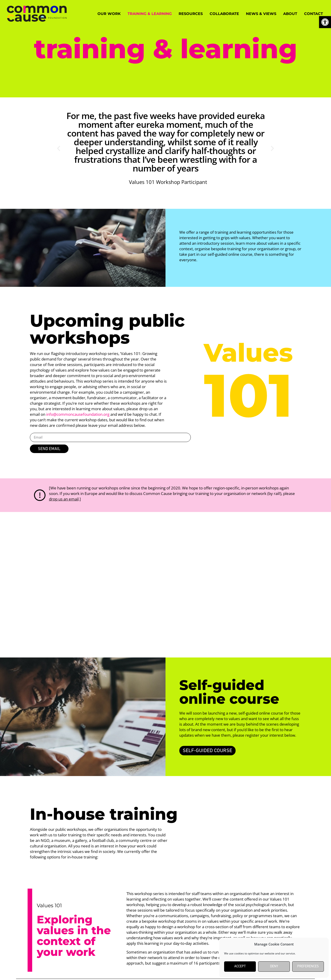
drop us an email (64, 499)
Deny (274, 967)
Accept (240, 967)
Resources (191, 14)
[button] (59, 148)
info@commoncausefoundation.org (78, 414)
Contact (314, 14)
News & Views (261, 14)
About (290, 14)
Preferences (308, 967)
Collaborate (224, 14)
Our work (109, 14)
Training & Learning (150, 14)
